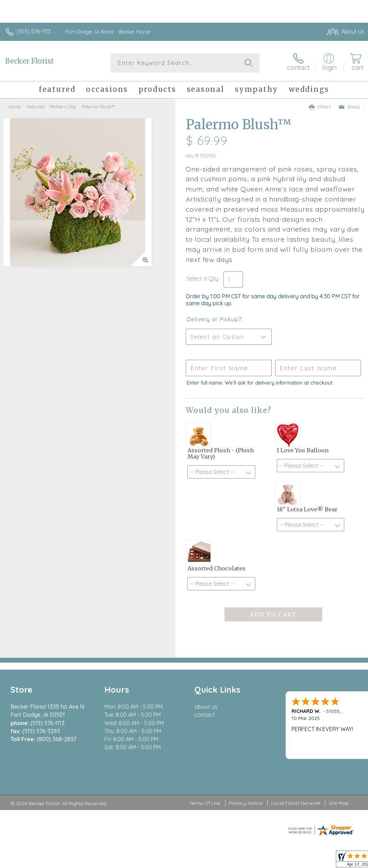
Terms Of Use (205, 803)
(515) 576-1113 (34, 31)
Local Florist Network (296, 803)
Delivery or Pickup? (214, 319)
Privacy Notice (246, 803)
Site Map (339, 803)
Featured (35, 107)
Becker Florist (30, 61)
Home (15, 107)
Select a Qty (202, 278)
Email (350, 107)
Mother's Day (63, 107)
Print (320, 107)
